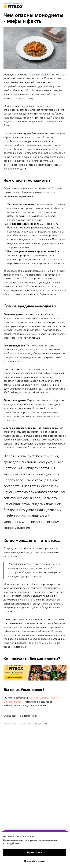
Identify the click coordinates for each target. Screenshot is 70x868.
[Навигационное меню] (65, 6)
